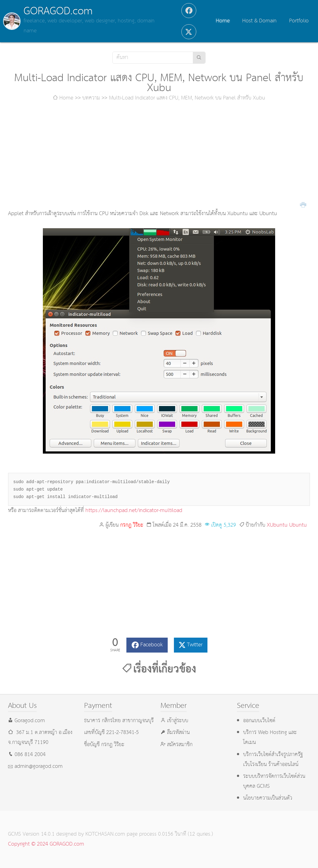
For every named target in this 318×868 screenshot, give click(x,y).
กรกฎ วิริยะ (132, 525)
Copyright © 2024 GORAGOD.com (46, 844)
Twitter (195, 645)
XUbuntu (277, 525)
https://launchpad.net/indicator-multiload (134, 511)
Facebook (152, 645)
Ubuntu (298, 525)
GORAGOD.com (58, 11)
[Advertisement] (159, 156)
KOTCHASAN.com (105, 834)
